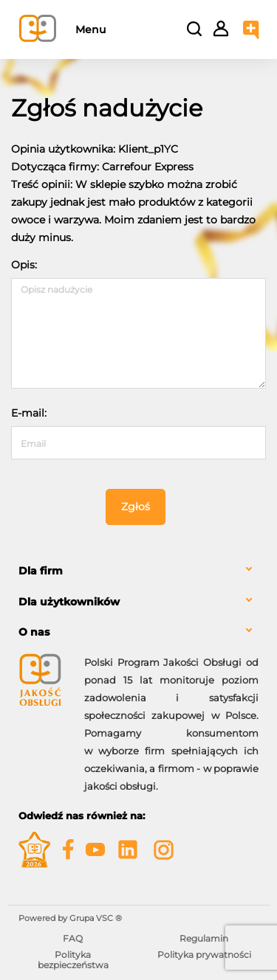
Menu (90, 29)
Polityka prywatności (204, 955)
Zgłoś (136, 507)
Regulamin (204, 938)
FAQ (73, 938)
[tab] (138, 571)
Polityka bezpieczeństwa (73, 960)
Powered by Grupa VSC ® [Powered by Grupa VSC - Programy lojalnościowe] (70, 918)
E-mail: (29, 413)
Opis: (24, 265)
